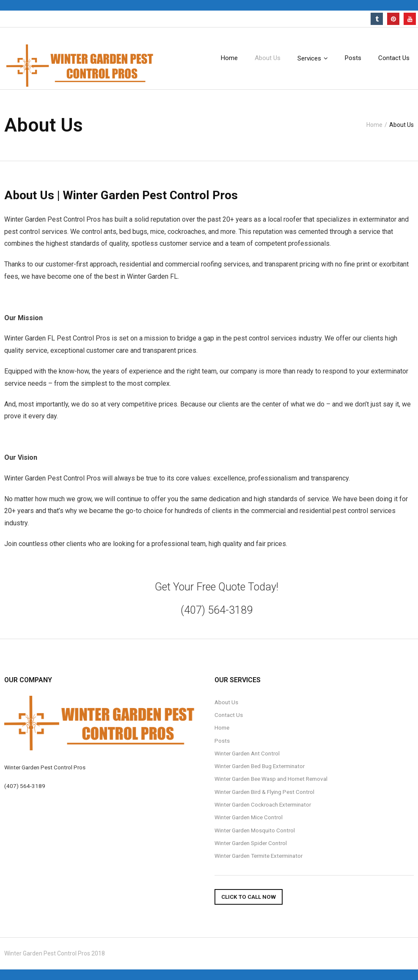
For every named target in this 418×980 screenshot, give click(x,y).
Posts (222, 741)
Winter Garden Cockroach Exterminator (263, 804)
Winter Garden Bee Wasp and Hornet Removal (271, 779)
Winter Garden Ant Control (247, 753)
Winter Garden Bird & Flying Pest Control (264, 792)
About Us (226, 702)
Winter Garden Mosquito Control (255, 830)
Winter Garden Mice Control (249, 817)
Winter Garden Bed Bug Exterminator (260, 766)
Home (374, 125)
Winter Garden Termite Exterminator (258, 856)
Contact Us (229, 715)
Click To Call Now (249, 897)
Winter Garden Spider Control (251, 843)
